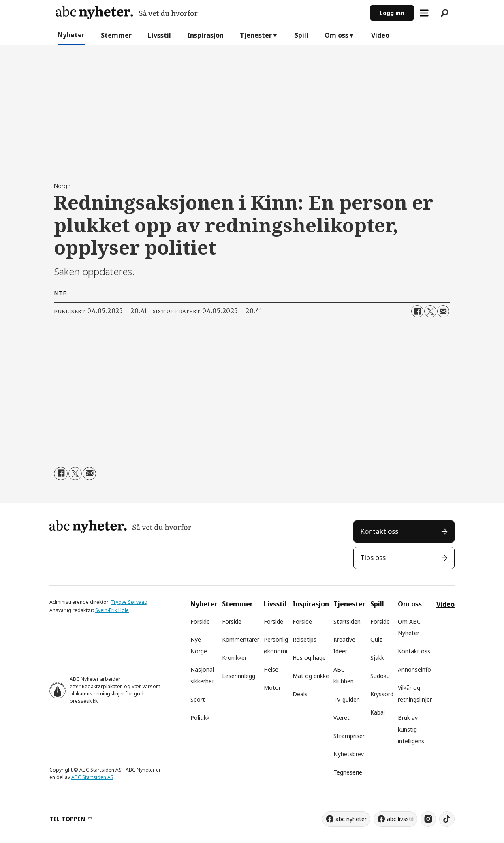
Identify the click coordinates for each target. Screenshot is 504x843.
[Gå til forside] (127, 13)
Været (342, 718)
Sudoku (380, 676)
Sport (198, 699)
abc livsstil (400, 819)
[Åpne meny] (424, 13)
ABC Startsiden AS (92, 777)
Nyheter (71, 35)
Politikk (200, 718)
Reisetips (304, 639)
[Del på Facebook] (417, 311)
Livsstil (159, 35)
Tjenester (256, 35)
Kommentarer (241, 639)
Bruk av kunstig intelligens (411, 729)
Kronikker (234, 658)
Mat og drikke (311, 676)
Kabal (378, 712)
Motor (272, 688)
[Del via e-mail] (443, 311)
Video (380, 35)
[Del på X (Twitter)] (430, 311)
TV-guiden (347, 699)
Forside (200, 622)
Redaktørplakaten (102, 686)
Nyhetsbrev (349, 754)
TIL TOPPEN (67, 819)
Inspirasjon (205, 35)
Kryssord (382, 694)
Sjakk (377, 658)
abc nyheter (351, 819)
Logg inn (392, 13)
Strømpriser (349, 736)
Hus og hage (309, 658)
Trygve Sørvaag (129, 602)
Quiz (376, 639)
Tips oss (373, 557)
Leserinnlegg (239, 676)
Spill (301, 35)
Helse (271, 669)
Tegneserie (348, 772)
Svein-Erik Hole (112, 610)
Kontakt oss (379, 531)
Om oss (336, 35)
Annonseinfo (414, 669)
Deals (300, 694)
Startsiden (347, 622)
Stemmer (116, 35)
